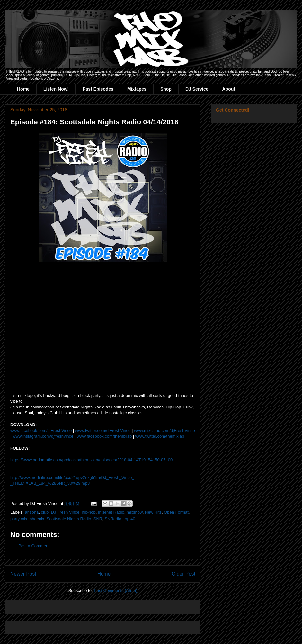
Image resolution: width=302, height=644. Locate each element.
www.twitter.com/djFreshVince (103, 430)
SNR (98, 519)
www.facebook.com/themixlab (104, 436)
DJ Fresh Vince (65, 512)
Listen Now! (56, 89)
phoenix (37, 519)
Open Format (176, 512)
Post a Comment (34, 546)
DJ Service (197, 89)
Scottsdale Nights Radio (69, 519)
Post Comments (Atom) (115, 590)
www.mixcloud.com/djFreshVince (164, 430)
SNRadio (113, 519)
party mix (19, 519)
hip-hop (89, 512)
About (228, 89)
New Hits (153, 512)
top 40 (129, 519)
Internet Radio (111, 512)
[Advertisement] (85, 605)
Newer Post (23, 574)
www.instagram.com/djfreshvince (43, 436)
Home (23, 89)
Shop (166, 89)
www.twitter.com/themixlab (160, 436)
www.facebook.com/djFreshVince (41, 430)
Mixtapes (137, 89)
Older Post (183, 574)
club (45, 512)
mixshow (135, 512)
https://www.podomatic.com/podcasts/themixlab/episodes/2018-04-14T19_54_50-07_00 (91, 460)
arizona (32, 512)
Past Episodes (98, 89)
